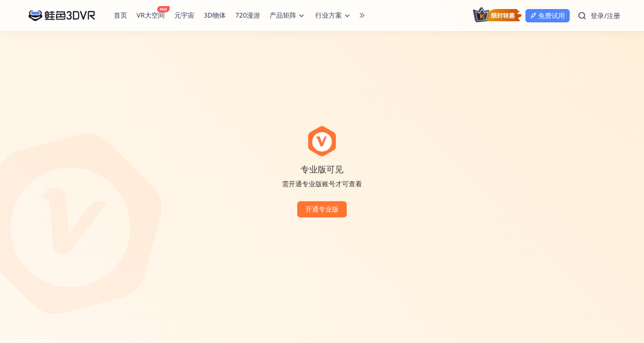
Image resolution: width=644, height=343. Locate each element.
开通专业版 (322, 209)
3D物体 (215, 15)
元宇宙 (184, 15)
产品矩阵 (288, 16)
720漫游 (248, 15)
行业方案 (333, 16)
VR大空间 (152, 15)
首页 (121, 15)
